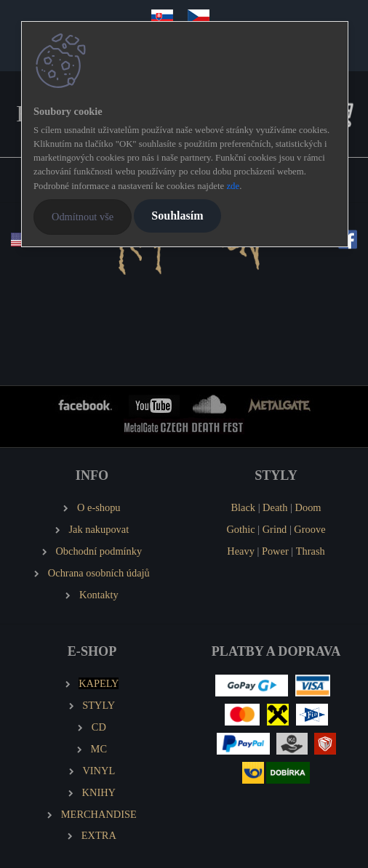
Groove (309, 529)
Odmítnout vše (83, 217)
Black (243, 507)
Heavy (241, 551)
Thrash (311, 551)
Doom (308, 507)
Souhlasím (177, 216)
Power (275, 551)
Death (275, 507)
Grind (275, 529)
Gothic (240, 529)
